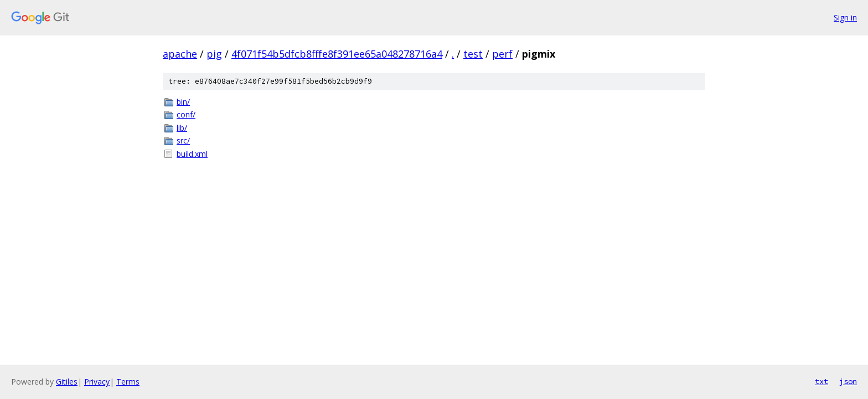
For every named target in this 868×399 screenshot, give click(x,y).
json (848, 381)
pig (214, 54)
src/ (183, 140)
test (473, 54)
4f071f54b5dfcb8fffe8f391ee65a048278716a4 (337, 54)
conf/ (186, 114)
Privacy (97, 382)
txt (821, 381)
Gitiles (67, 382)
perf (502, 54)
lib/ (182, 128)
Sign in (845, 17)
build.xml (192, 154)
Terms (128, 382)
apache (180, 54)
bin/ (183, 102)
